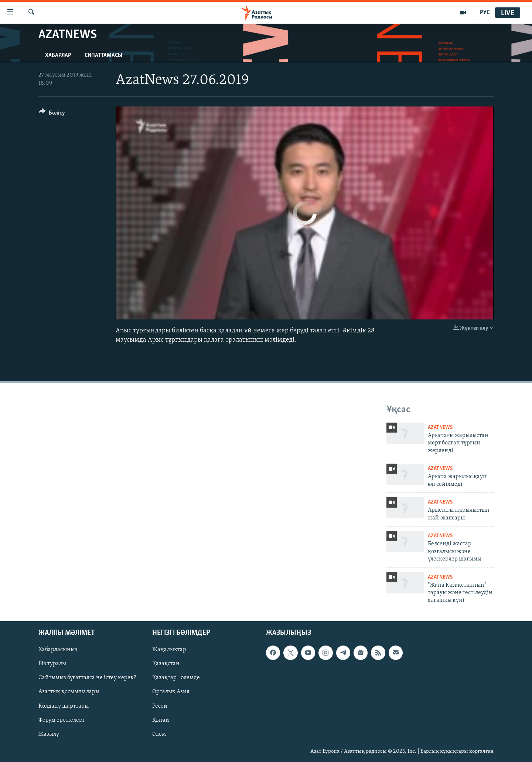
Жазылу (49, 734)
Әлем (159, 734)
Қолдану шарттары (64, 706)
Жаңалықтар (169, 650)
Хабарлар (58, 55)
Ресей (160, 706)
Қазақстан (166, 664)
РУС (485, 13)
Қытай (161, 720)
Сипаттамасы (103, 55)
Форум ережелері (61, 720)
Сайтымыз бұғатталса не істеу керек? (87, 678)
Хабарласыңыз (58, 650)
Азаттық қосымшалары (69, 692)
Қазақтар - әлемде (176, 678)
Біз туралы (52, 664)
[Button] (52, 114)
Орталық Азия (171, 692)
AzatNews (440, 428)
